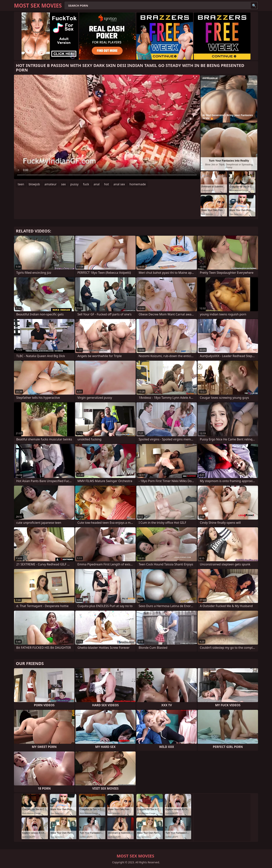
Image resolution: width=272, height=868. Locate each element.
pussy (74, 184)
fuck (86, 184)
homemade (138, 184)
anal (97, 184)
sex (64, 184)
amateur (50, 184)
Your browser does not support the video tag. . (107, 127)
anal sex (119, 184)
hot (106, 184)
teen (21, 184)
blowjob (34, 184)
